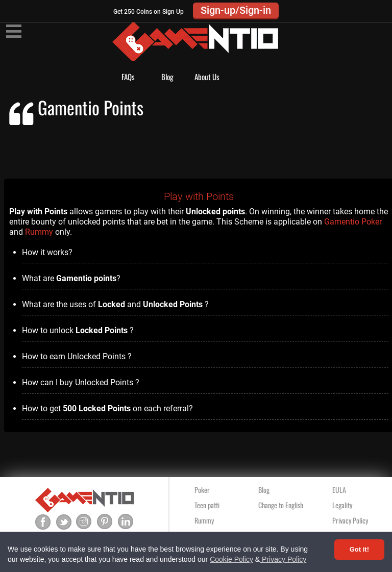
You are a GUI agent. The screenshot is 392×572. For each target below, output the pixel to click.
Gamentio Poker (353, 222)
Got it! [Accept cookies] (359, 549)
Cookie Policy (231, 559)
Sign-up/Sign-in (236, 10)
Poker (202, 490)
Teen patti (207, 505)
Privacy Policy (283, 559)
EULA (339, 490)
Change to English (281, 505)
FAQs (128, 77)
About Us (207, 77)
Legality (342, 505)
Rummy (39, 232)
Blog (167, 77)
